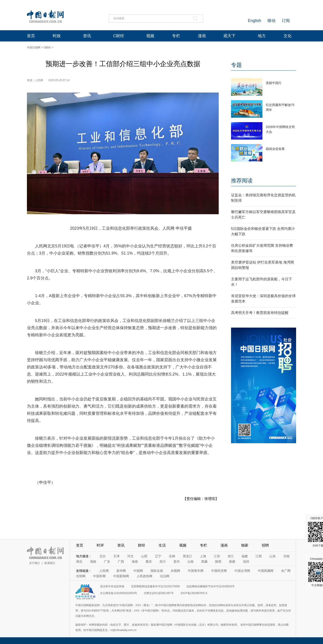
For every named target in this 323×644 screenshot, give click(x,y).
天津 (116, 556)
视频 (150, 36)
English (254, 21)
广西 (121, 562)
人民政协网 (144, 576)
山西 (144, 556)
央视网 (175, 571)
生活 (162, 545)
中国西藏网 (266, 571)
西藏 (204, 562)
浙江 (231, 556)
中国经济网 (219, 571)
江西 (259, 556)
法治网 (165, 576)
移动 (271, 21)
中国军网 (99, 576)
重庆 (149, 562)
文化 (288, 36)
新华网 (121, 571)
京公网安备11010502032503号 (119, 593)
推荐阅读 (242, 180)
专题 (236, 65)
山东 (273, 556)
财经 (142, 545)
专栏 (176, 36)
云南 (190, 562)
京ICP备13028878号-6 (194, 593)
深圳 (246, 562)
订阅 (286, 21)
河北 (130, 556)
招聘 (265, 545)
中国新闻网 (121, 576)
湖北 (79, 562)
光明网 (81, 576)
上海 (203, 556)
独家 (245, 545)
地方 (262, 36)
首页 (31, 36)
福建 (245, 556)
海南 (135, 562)
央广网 (286, 571)
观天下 (229, 36)
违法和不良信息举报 (112, 586)
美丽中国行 (274, 83)
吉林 (172, 556)
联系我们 (50, 563)
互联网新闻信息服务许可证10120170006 (155, 586)
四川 (163, 562)
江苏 (217, 556)
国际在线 (157, 571)
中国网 (138, 571)
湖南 (93, 562)
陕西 (218, 562)
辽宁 (158, 556)
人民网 (104, 571)
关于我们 (35, 563)
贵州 (177, 562)
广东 (107, 562)
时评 (100, 545)
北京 (103, 556)
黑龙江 (188, 556)
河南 (286, 556)
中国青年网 (196, 571)
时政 (57, 36)
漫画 (202, 36)
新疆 (232, 562)
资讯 (87, 36)
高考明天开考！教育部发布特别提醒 (260, 313)
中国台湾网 (242, 571)
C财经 (119, 36)
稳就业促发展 (275, 149)
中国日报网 (34, 48)
